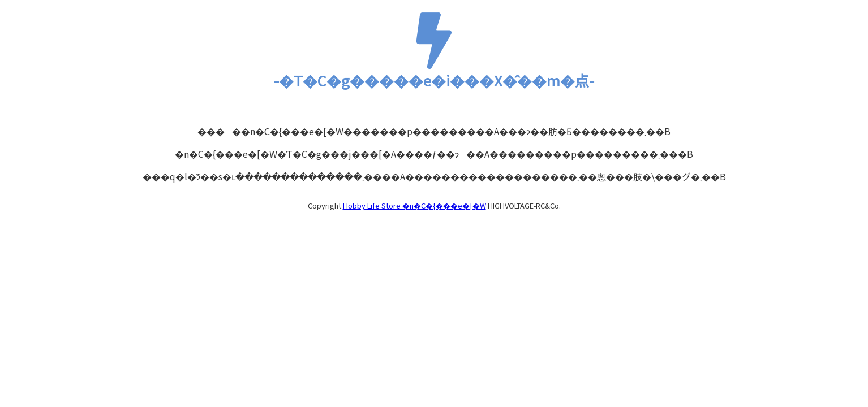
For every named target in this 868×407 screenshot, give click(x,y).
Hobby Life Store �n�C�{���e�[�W (414, 205)
